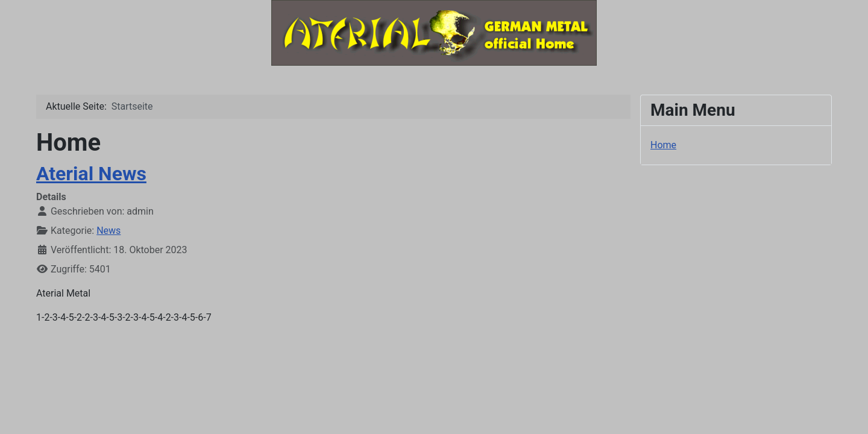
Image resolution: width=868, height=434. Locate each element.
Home (663, 145)
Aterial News (91, 174)
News (108, 231)
